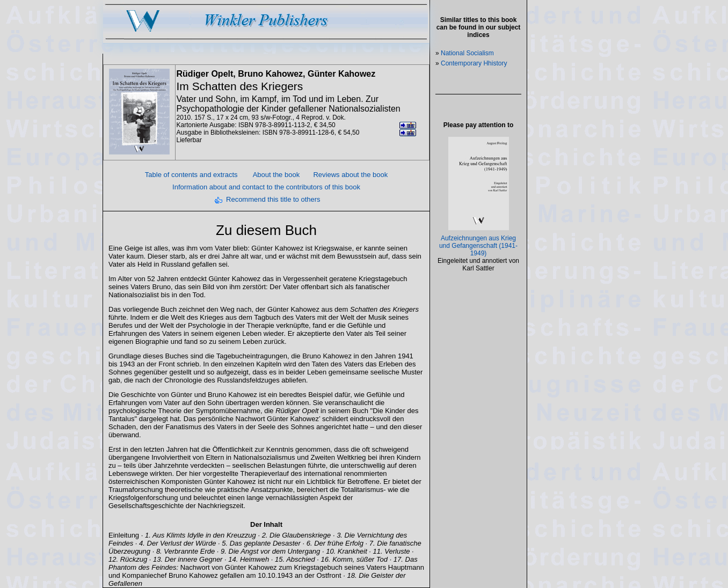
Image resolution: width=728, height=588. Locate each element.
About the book (276, 175)
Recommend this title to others (273, 199)
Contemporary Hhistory (474, 63)
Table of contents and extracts (191, 175)
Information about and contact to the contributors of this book (266, 187)
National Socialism (467, 53)
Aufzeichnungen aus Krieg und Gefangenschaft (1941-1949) (478, 246)
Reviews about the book (350, 175)
